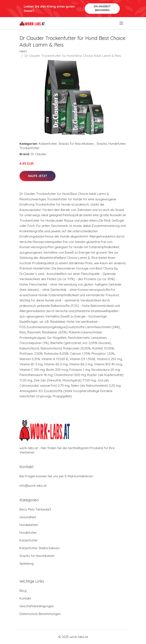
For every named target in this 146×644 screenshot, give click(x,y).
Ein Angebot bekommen (102, 8)
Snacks (102, 144)
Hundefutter (117, 144)
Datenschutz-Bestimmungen (40, 614)
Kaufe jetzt (38, 176)
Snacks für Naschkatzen (76, 144)
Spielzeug (27, 563)
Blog (23, 591)
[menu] (122, 23)
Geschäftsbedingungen (37, 606)
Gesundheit (28, 517)
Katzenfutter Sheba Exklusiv (40, 548)
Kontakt (25, 598)
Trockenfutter (30, 148)
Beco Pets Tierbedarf (35, 509)
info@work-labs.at (33, 486)
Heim (23, 51)
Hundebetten (29, 525)
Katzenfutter (48, 144)
